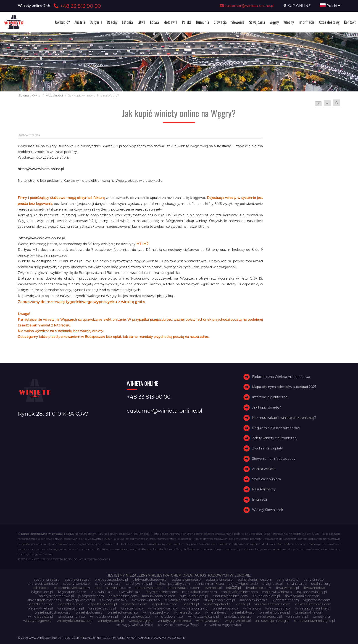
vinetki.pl (243, 604)
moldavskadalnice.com (240, 592)
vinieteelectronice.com (313, 604)
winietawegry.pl (269, 617)
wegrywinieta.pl (40, 608)
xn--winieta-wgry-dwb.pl (223, 625)
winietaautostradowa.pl (53, 612)
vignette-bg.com (317, 600)
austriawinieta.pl (78, 580)
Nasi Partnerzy (264, 489)
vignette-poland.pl (102, 604)
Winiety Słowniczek (268, 510)
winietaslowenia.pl (169, 617)
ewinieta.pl (213, 588)
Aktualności (54, 95)
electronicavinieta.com (72, 588)
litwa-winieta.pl (287, 588)
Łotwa (154, 22)
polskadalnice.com (123, 596)
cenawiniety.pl (288, 580)
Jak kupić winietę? (266, 407)
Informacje (307, 22)
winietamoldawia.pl (275, 612)
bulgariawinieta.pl (220, 580)
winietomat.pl (297, 617)
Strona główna (30, 95)
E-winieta (259, 500)
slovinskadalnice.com (44, 600)
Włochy (289, 22)
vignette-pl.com (71, 604)
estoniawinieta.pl (149, 588)
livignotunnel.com (72, 592)
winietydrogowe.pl (38, 621)
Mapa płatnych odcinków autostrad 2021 (284, 387)
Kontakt (350, 22)
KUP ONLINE (299, 6)
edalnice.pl (41, 588)
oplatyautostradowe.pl (56, 596)
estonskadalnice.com (183, 588)
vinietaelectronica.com (272, 604)
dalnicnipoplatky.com (173, 584)
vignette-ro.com (134, 604)
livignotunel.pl (42, 592)
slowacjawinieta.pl (113, 600)
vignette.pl (190, 604)
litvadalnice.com (258, 588)
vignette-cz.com (40, 604)
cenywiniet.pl (314, 580)
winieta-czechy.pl (102, 608)
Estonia (127, 22)
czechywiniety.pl (139, 584)
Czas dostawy (329, 22)
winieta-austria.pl (71, 608)
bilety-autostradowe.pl (150, 580)
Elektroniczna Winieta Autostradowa (281, 377)
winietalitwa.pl (216, 612)
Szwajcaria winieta (266, 479)
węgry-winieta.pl (238, 621)
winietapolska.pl (41, 617)
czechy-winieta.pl (77, 584)
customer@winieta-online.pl (247, 6)
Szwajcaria (257, 22)
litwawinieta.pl (315, 588)
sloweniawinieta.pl (146, 600)
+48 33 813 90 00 (77, 6)
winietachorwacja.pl (123, 612)
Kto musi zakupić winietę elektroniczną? (284, 418)
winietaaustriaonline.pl (313, 608)
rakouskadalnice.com (159, 596)
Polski (330, 6)
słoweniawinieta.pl (254, 600)
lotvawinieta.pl (102, 592)
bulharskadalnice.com (255, 580)
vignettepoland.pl (217, 604)
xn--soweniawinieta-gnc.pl (314, 621)
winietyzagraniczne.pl (175, 621)
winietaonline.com (309, 612)
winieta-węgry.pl (226, 608)
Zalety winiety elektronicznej (275, 438)
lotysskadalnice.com (162, 592)
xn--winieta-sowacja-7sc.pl (179, 625)
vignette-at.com (286, 600)
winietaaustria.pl (278, 608)
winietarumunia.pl (72, 617)
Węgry (274, 22)
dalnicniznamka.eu (209, 584)
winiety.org (321, 617)
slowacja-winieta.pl (80, 600)
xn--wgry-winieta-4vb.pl (135, 625)
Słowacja (220, 22)
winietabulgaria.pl (89, 612)
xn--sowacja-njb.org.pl (272, 621)
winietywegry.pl (141, 621)
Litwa (141, 22)
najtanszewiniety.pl (312, 592)
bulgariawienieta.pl (187, 580)
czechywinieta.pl (108, 584)
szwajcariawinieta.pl (220, 600)
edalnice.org (321, 584)
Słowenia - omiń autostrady (274, 459)
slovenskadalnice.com (302, 596)
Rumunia (203, 22)
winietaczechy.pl (156, 612)
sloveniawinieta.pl (266, 596)
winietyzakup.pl (208, 621)
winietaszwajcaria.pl (204, 617)
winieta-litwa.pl (132, 608)
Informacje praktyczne (270, 397)
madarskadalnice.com (200, 592)
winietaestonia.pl (187, 612)
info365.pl (234, 588)
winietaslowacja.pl (136, 617)
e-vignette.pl (272, 584)
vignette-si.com (165, 604)
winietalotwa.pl (243, 612)
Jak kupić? (62, 22)
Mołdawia (170, 22)
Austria (80, 22)
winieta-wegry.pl (195, 608)
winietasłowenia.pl (238, 617)
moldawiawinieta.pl (277, 592)
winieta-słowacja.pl (163, 608)
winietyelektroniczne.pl (75, 621)
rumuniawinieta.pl (194, 596)
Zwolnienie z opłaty (267, 448)
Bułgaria (96, 22)
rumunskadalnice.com (230, 596)
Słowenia (238, 22)
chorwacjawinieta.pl (43, 584)
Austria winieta (264, 469)
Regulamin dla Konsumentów (276, 428)
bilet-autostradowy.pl (111, 580)
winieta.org (252, 608)
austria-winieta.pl (47, 580)
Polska (187, 22)
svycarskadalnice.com (182, 600)
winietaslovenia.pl (104, 617)
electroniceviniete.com (113, 588)
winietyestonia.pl (111, 621)
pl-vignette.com (91, 596)
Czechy (112, 22)
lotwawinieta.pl (130, 592)
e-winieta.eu (297, 584)
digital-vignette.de (243, 584)
